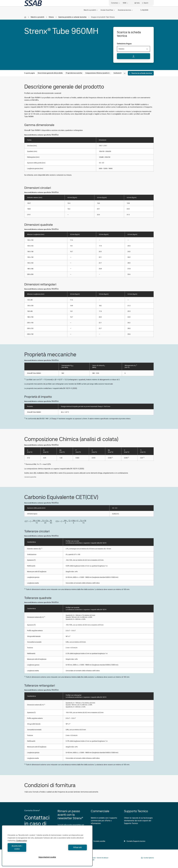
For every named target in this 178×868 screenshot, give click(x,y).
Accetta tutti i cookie (27, 849)
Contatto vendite (98, 841)
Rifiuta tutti (68, 849)
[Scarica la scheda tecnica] (133, 56)
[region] (47, 847)
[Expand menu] (125, 73)
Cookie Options (147, 858)
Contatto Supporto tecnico (135, 841)
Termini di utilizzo (103, 858)
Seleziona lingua (124, 44)
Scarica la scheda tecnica (140, 73)
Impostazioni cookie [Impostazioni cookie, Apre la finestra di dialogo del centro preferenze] (47, 857)
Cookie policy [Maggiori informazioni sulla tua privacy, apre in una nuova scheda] (22, 844)
